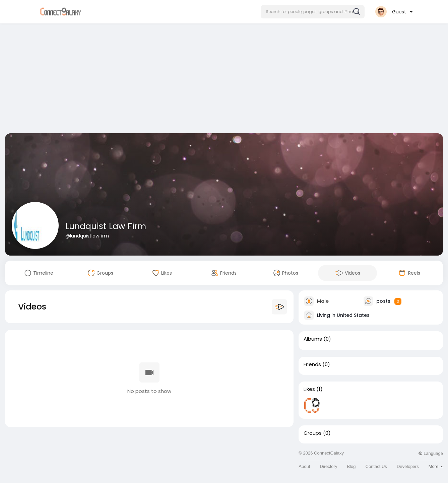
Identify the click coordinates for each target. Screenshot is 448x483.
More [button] (436, 466)
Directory (328, 466)
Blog (351, 466)
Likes (309, 389)
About (304, 466)
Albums (313, 339)
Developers (408, 466)
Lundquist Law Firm (106, 226)
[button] (313, 12)
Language (431, 453)
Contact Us (376, 466)
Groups (313, 433)
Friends (312, 364)
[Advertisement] (224, 80)
